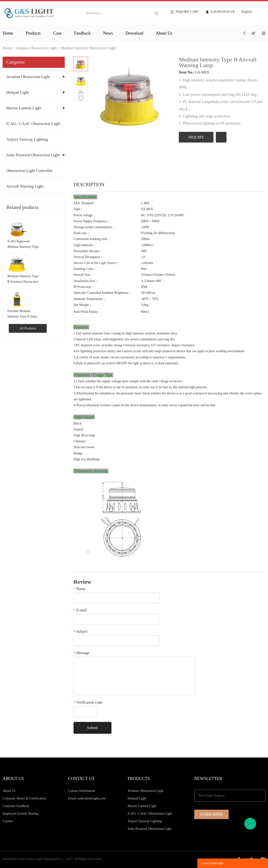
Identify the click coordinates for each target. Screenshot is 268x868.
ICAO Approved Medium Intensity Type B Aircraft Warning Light (23, 245)
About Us (9, 791)
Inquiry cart (187, 12)
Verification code (88, 702)
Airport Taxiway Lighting (27, 139)
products (33, 33)
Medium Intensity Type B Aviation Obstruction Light (23, 279)
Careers (8, 821)
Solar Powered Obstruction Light (33, 155)
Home (7, 48)
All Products (28, 328)
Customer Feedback (16, 806)
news (108, 33)
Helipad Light (17, 92)
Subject (81, 632)
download (134, 33)
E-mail (80, 610)
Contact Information (82, 791)
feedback (82, 33)
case (58, 33)
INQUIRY (196, 137)
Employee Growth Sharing (20, 814)
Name (79, 589)
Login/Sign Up (223, 12)
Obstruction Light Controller (29, 171)
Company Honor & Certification (24, 798)
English (247, 12)
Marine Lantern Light (24, 108)
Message (81, 653)
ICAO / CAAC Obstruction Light (33, 124)
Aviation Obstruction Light (36, 48)
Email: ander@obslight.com (87, 798)
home (8, 33)
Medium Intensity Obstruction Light (88, 48)
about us (164, 33)
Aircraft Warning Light (25, 186)
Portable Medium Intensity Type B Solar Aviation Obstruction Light (22, 314)
